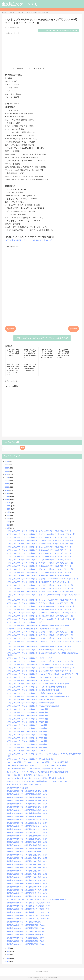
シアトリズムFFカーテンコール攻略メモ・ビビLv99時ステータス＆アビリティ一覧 (38, 625)
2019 (7, 484)
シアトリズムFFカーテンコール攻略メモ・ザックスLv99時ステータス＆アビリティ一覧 (40, 569)
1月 (9, 955)
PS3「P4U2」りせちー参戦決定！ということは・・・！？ (29, 775)
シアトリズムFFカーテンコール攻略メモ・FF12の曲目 (27, 716)
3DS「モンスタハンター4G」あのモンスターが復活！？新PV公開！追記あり (36, 778)
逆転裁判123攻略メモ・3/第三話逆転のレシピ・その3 (27, 826)
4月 (9, 528)
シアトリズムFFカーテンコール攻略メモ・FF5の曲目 (27, 738)
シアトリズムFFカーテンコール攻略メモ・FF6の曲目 (27, 735)
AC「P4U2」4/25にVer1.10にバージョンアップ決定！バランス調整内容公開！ (36, 900)
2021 (7, 478)
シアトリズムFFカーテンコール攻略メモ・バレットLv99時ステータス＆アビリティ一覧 (40, 588)
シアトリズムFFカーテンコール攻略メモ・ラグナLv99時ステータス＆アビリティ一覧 (39, 531)
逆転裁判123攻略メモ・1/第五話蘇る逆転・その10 (26, 925)
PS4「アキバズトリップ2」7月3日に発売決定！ (25, 785)
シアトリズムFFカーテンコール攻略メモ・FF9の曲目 (27, 725)
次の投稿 (10, 329)
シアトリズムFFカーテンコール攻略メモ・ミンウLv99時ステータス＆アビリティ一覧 (39, 609)
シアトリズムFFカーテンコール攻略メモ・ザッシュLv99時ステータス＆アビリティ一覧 (40, 592)
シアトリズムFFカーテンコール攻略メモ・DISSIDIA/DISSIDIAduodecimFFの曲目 (38, 696)
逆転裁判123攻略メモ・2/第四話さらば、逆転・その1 (27, 877)
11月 (9, 506)
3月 (9, 948)
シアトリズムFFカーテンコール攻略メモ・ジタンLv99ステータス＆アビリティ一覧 (38, 684)
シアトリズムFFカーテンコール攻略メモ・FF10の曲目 (27, 722)
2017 (7, 490)
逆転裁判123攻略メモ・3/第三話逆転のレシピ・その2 (27, 829)
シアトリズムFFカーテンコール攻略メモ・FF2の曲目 (27, 744)
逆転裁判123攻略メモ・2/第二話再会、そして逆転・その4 (28, 909)
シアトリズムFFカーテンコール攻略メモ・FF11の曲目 (27, 719)
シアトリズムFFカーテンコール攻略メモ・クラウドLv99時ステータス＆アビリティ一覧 (40, 638)
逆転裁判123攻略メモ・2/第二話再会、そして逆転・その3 (28, 912)
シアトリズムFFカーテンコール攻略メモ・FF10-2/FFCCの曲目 (30, 703)
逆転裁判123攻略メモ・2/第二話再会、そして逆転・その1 (28, 919)
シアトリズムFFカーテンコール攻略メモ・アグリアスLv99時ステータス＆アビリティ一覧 (41, 606)
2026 (7, 461)
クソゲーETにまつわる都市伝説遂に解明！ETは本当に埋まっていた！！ (34, 629)
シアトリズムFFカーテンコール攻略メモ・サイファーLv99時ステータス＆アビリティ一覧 (41, 534)
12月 (9, 503)
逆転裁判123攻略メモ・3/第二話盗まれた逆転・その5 (27, 836)
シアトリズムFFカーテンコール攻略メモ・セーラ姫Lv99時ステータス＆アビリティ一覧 (40, 585)
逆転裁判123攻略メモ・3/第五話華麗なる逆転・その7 (27, 794)
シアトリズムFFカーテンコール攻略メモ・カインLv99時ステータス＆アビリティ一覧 (39, 553)
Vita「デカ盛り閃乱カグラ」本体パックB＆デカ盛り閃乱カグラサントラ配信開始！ (38, 762)
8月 (9, 515)
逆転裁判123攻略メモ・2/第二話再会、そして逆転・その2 (28, 915)
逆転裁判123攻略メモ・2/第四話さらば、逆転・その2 (27, 874)
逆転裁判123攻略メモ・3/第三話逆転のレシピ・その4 (27, 823)
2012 (7, 962)
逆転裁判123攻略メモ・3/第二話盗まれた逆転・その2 (27, 845)
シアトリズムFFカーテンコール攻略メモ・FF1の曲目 (27, 747)
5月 (9, 525)
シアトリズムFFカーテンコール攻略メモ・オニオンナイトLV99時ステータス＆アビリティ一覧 (42, 674)
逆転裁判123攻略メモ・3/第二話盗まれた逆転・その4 (27, 839)
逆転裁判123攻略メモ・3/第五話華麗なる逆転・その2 (27, 810)
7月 (9, 519)
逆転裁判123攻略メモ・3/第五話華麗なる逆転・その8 (27, 791)
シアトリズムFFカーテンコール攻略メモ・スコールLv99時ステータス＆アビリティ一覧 (40, 540)
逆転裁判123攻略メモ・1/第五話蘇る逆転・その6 (25, 938)
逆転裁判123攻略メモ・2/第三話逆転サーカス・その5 (27, 883)
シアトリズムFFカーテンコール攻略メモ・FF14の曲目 (27, 709)
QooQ (45, 979)
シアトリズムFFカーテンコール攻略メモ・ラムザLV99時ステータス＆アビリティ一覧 (39, 671)
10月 (9, 509)
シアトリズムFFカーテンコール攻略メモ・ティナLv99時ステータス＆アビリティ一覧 (39, 547)
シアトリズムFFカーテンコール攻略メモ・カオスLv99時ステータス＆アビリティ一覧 (39, 566)
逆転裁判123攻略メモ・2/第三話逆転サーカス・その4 (27, 887)
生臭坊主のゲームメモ (20, 4)
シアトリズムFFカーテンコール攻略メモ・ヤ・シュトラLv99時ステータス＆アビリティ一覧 (41, 600)
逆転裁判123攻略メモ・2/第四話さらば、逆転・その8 (27, 855)
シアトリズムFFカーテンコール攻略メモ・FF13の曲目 (27, 712)
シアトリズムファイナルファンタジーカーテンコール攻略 (59, 31)
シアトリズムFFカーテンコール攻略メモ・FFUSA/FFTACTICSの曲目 (33, 706)
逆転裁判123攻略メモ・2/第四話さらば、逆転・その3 (27, 871)
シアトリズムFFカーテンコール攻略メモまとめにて (28, 240)
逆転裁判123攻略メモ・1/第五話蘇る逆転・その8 (25, 931)
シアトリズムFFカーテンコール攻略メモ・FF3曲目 (26, 751)
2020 (7, 481)
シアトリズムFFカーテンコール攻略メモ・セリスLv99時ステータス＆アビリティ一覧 (39, 550)
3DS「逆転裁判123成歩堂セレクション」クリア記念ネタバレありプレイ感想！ (36, 765)
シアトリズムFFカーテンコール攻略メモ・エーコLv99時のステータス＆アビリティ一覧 (40, 616)
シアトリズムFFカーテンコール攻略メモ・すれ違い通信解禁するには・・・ (35, 690)
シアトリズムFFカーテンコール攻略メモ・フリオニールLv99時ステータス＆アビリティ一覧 (41, 613)
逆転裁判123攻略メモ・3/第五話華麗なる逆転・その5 (27, 801)
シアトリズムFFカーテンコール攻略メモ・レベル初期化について (31, 680)
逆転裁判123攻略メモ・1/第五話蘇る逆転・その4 (25, 944)
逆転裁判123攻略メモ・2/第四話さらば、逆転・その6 (27, 861)
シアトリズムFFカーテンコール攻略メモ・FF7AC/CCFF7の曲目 (31, 700)
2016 (7, 493)
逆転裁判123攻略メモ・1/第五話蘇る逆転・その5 (25, 941)
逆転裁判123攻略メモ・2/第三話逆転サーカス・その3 (27, 890)
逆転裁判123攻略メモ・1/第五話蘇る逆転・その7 (25, 935)
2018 (7, 487)
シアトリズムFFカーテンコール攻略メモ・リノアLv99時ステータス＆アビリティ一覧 (39, 537)
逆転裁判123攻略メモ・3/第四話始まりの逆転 (24, 816)
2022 (7, 474)
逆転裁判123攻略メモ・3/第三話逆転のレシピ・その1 (27, 832)
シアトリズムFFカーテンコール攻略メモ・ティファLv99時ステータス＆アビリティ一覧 (40, 632)
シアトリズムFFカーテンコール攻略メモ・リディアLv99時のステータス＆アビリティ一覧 (41, 668)
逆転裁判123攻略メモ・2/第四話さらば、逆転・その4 (27, 868)
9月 (9, 512)
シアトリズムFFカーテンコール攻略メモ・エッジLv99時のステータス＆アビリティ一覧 (40, 664)
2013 (7, 959)
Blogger (45, 972)
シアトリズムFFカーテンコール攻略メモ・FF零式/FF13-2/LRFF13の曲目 (34, 693)
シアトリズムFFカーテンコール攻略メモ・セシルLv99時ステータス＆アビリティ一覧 (39, 556)
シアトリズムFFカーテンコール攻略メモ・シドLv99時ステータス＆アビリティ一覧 (38, 582)
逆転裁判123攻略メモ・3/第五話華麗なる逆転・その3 (27, 807)
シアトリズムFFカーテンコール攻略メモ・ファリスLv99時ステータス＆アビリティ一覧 (40, 661)
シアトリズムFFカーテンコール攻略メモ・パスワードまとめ (29, 658)
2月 (9, 951)
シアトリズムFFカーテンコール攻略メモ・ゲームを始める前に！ (31, 759)
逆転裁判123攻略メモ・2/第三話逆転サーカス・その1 (27, 896)
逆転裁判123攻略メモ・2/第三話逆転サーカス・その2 (27, 893)
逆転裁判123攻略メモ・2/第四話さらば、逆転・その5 (27, 864)
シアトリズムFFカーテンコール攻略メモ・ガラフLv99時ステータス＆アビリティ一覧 (39, 650)
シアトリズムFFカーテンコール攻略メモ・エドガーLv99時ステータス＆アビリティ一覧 (40, 544)
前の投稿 (73, 329)
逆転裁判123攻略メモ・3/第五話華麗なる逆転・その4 (27, 804)
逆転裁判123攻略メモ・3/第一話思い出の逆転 (24, 852)
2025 (7, 465)
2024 (7, 468)
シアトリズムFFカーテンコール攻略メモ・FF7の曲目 (27, 732)
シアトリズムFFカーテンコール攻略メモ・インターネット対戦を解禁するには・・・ (39, 687)
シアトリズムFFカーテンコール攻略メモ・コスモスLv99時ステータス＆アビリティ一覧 (40, 563)
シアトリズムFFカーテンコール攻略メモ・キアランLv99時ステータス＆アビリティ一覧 (40, 603)
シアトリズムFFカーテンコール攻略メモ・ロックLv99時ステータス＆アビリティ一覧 (39, 560)
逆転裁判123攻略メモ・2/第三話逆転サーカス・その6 (27, 880)
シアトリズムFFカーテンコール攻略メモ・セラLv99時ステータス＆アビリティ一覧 (38, 576)
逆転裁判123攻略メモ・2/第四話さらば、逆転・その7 (27, 858)
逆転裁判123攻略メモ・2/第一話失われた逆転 (24, 922)
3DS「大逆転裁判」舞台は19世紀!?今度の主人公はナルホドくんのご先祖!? (35, 769)
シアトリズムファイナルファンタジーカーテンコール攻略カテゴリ (42, 338)
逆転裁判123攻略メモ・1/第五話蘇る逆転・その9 (25, 928)
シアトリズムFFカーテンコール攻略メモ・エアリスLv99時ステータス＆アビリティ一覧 (40, 635)
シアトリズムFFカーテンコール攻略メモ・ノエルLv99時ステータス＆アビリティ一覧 (39, 572)
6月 (9, 522)
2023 (7, 471)
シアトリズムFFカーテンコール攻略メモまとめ (24, 622)
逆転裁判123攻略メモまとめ (17, 788)
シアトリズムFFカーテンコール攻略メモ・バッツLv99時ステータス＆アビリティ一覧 (39, 677)
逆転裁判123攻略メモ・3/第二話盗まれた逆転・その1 (27, 848)
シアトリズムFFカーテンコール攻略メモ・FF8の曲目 (27, 728)
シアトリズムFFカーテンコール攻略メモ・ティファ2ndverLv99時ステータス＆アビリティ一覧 (42, 579)
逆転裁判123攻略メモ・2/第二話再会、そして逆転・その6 (28, 903)
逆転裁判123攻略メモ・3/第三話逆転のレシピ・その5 (27, 820)
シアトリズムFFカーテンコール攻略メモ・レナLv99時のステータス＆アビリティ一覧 (39, 647)
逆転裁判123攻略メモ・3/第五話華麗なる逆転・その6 (27, 797)
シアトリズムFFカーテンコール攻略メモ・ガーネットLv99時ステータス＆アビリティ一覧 (41, 619)
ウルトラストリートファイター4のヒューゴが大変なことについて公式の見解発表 (37, 772)
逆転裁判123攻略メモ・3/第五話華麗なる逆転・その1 (27, 813)
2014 (7, 500)
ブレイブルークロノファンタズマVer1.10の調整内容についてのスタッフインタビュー (39, 781)
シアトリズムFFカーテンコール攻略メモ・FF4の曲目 (27, 741)
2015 (7, 497)
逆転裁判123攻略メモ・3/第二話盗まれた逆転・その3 (27, 842)
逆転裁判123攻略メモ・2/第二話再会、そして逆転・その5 (28, 906)
